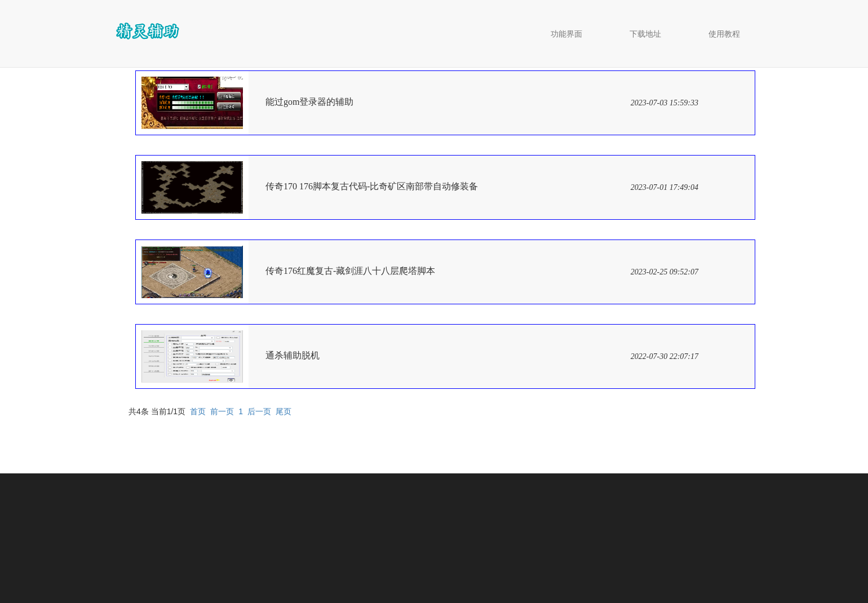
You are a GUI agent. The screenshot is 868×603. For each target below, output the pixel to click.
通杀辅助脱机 (293, 355)
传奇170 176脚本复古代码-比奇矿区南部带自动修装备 (372, 186)
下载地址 (645, 34)
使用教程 (724, 34)
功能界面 (566, 34)
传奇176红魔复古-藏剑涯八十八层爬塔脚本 (350, 271)
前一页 (222, 411)
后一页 (259, 411)
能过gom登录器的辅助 (309, 102)
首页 (198, 411)
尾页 (284, 411)
